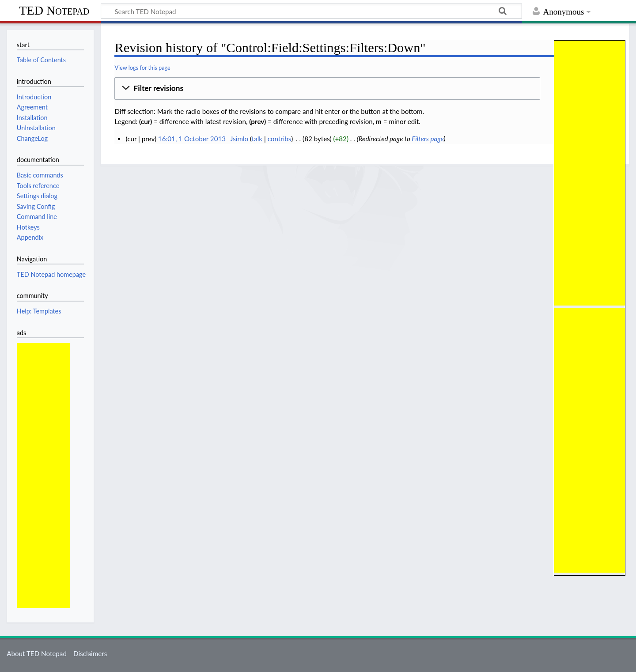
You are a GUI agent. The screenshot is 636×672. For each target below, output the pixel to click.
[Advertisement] (590, 173)
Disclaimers (90, 653)
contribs (279, 139)
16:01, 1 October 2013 (192, 139)
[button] (327, 89)
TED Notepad (54, 10)
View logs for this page (142, 68)
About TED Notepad (37, 653)
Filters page (428, 139)
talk (257, 139)
